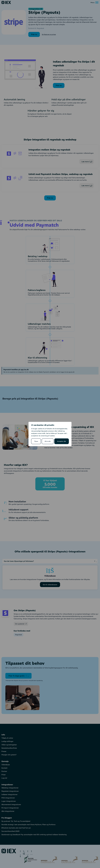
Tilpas (36, 441)
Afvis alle (48, 441)
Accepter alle (62, 441)
